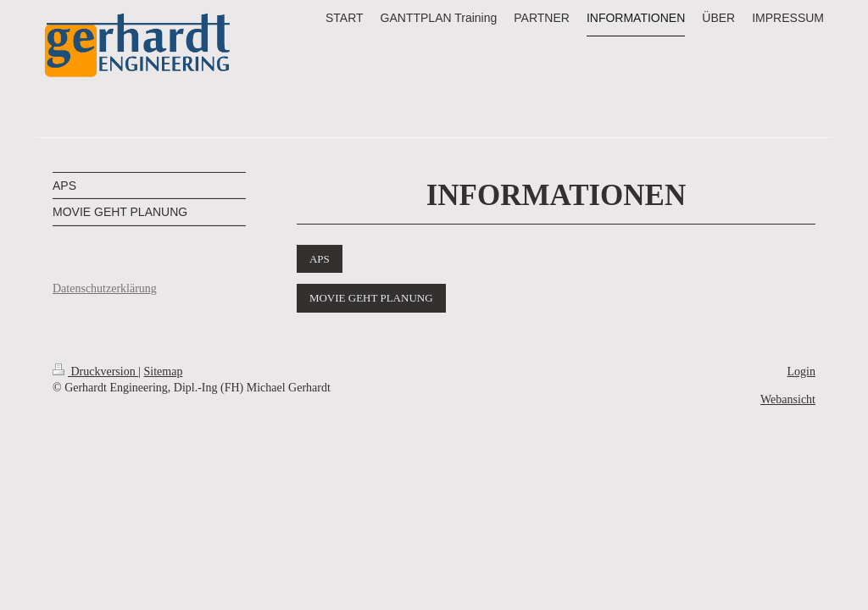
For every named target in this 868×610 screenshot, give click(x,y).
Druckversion (95, 372)
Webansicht (788, 399)
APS (320, 259)
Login (801, 372)
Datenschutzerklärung (105, 288)
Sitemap (164, 372)
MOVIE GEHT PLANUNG (371, 298)
